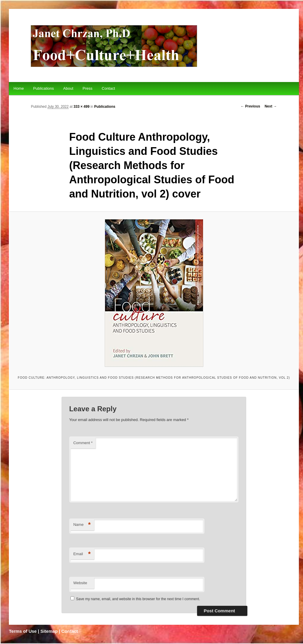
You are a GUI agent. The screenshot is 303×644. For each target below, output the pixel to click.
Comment (83, 443)
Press (87, 88)
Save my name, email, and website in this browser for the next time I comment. (138, 599)
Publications (43, 88)
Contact (108, 88)
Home (19, 88)
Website (80, 583)
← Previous (250, 106)
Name (82, 525)
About (68, 88)
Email (82, 554)
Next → (271, 106)
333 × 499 (82, 107)
